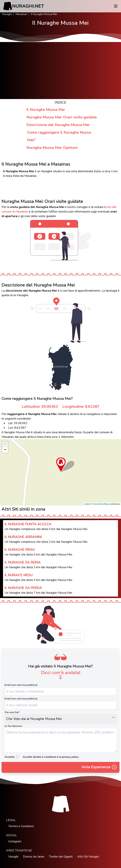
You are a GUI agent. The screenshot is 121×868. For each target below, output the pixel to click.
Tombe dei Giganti (61, 857)
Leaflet (87, 504)
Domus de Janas (34, 857)
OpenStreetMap (101, 504)
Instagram (15, 841)
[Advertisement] (60, 71)
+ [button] (5, 444)
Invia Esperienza (99, 767)
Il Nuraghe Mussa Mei (46, 110)
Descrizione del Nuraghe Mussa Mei (58, 125)
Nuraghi (7, 14)
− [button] (5, 450)
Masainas (21, 14)
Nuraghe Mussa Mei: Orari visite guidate (62, 117)
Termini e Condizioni (21, 826)
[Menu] (116, 6)
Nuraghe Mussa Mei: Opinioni (52, 148)
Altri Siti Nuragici (88, 857)
